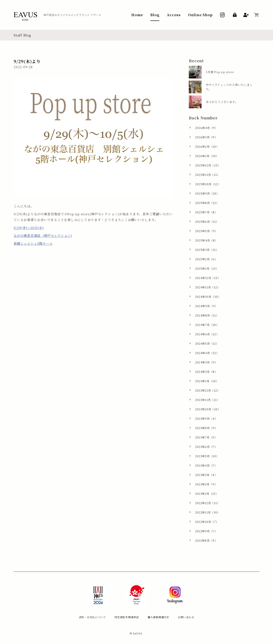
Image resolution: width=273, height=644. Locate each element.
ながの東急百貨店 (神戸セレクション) (43, 235)
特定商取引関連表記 (127, 617)
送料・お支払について (93, 617)
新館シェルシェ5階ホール (33, 243)
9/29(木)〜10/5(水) (29, 228)
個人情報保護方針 (158, 617)
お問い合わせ (186, 617)
